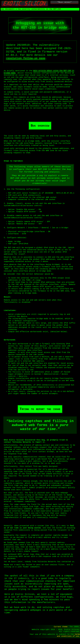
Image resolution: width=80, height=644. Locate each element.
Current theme (61, 631)
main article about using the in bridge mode (39, 72)
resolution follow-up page (26, 59)
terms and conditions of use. (68, 641)
